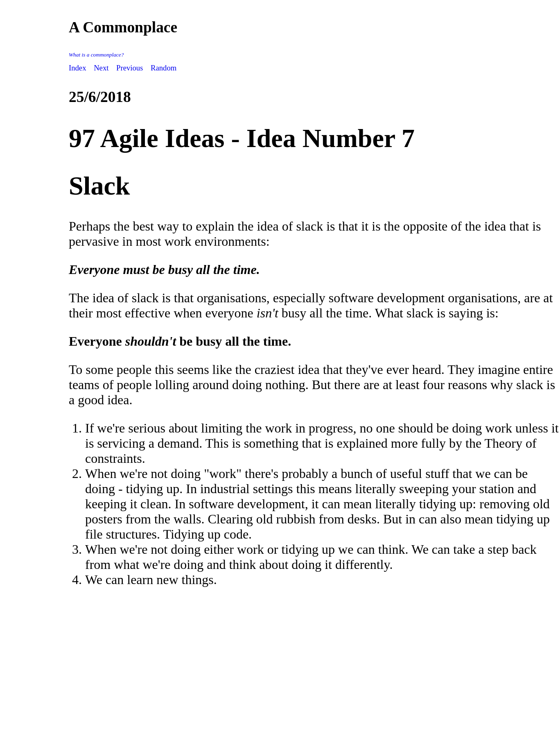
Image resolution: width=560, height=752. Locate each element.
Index (77, 68)
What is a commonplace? (96, 55)
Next (101, 68)
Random (164, 68)
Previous (130, 68)
